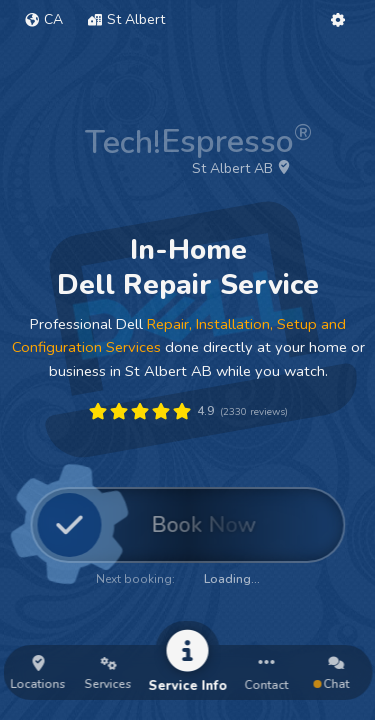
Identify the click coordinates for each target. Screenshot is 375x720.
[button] (44, 20)
